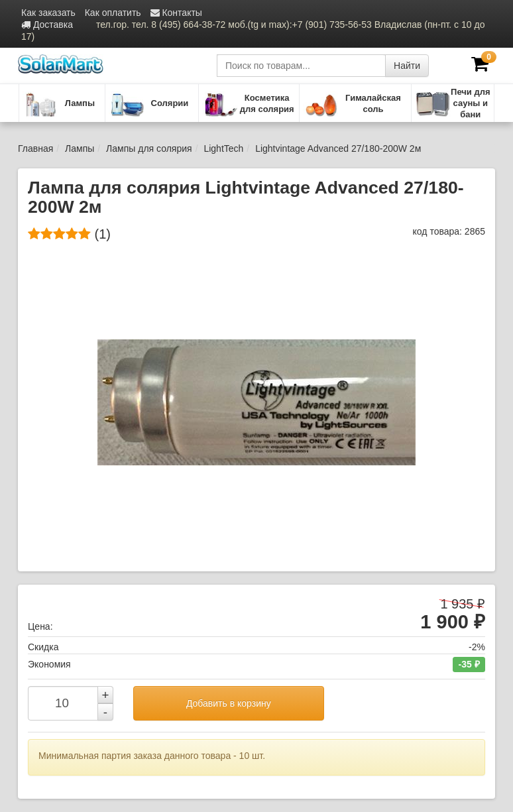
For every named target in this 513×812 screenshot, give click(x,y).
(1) (69, 234)
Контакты (176, 13)
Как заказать (48, 13)
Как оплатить (113, 13)
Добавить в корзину (229, 703)
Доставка (47, 25)
